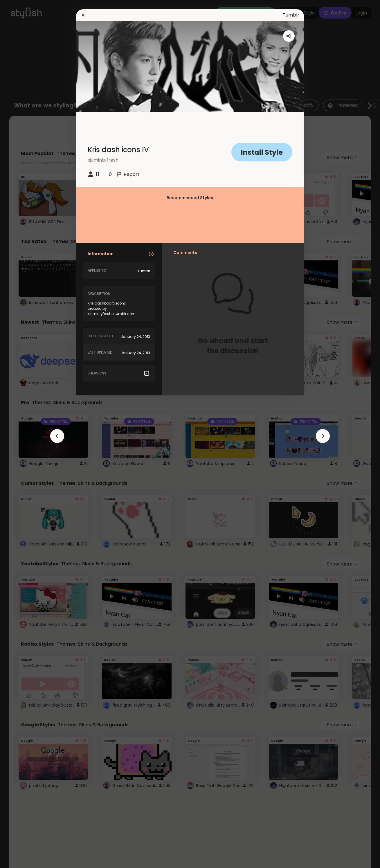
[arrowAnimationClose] (57, 436)
